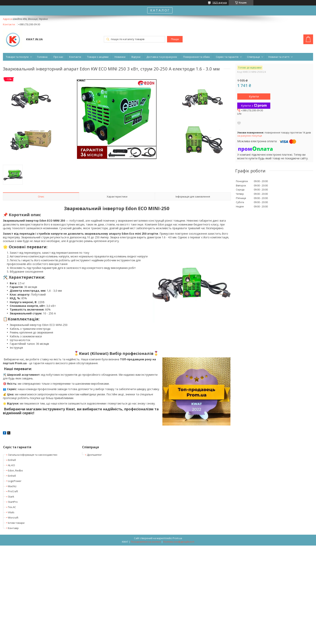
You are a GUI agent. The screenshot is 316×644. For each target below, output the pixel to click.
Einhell (12, 460)
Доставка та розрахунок (162, 57)
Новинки (120, 57)
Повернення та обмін (197, 57)
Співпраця (253, 57)
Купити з (254, 105)
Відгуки (136, 57)
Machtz (12, 486)
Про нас (58, 57)
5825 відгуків (220, 3)
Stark (11, 497)
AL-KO (11, 465)
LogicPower (15, 481)
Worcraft (13, 518)
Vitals (11, 512)
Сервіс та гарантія (227, 57)
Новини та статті (279, 57)
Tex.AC (12, 507)
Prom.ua (177, 538)
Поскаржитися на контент (146, 542)
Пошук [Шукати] (175, 39)
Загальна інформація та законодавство (33, 455)
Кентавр (13, 528)
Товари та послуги (17, 57)
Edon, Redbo (15, 470)
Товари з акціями (98, 57)
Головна (42, 57)
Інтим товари (16, 523)
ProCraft (13, 491)
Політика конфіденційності (179, 542)
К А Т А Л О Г (160, 10)
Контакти (75, 57)
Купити (254, 96)
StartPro (13, 502)
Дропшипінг (94, 455)
